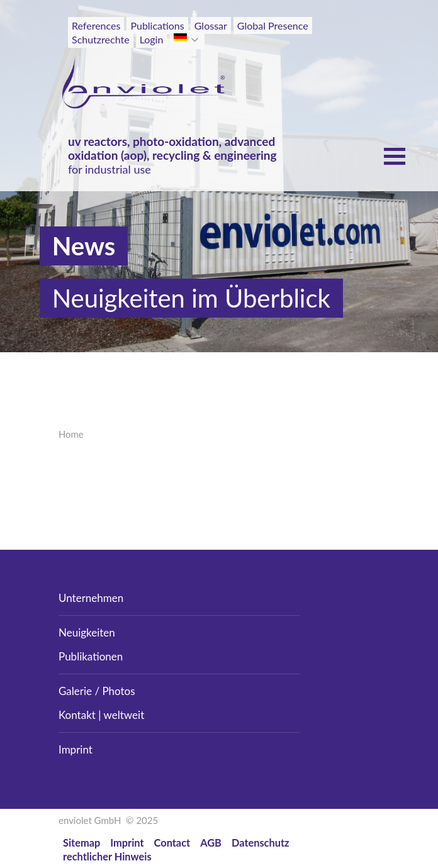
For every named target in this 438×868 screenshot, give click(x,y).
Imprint (76, 749)
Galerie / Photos (97, 691)
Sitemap (81, 843)
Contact (172, 843)
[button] (196, 40)
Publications (157, 25)
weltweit (124, 715)
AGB (211, 843)
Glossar (211, 25)
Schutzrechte (101, 39)
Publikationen (91, 656)
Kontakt (77, 715)
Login (152, 39)
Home (71, 434)
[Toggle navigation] (352, 49)
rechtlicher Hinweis (107, 856)
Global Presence (273, 25)
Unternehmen (91, 598)
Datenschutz (261, 843)
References (96, 25)
